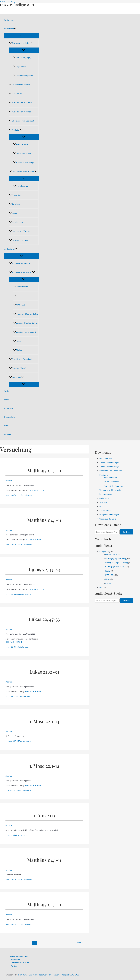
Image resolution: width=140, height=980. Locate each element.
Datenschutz (10, 417)
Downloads (10, 29)
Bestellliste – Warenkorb (21, 359)
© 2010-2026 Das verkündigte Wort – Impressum (38, 975)
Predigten (16, 130)
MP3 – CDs (19, 305)
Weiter (81, 943)
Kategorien (104, 552)
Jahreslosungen (21, 186)
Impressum (9, 408)
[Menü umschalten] (22, 36)
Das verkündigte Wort (17, 5)
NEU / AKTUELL (17, 94)
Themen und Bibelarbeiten (23, 171)
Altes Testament (21, 144)
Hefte (17, 341)
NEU (101, 587)
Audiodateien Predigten (20, 103)
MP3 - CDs (110, 575)
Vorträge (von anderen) (24, 332)
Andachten (15, 195)
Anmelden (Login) (22, 57)
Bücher (18, 350)
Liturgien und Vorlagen (20, 231)
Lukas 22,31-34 (44, 672)
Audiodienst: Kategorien (22, 272)
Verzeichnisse (16, 222)
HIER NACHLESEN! (37, 490)
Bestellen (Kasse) (17, 368)
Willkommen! (10, 20)
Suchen (7, 391)
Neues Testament (22, 153)
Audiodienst (11, 249)
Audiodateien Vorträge (20, 112)
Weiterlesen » (19, 495)
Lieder (13, 213)
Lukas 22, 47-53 (44, 570)
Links (6, 400)
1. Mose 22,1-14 (44, 721)
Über (6, 426)
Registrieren (20, 67)
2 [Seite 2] (40, 943)
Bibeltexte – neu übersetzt (21, 121)
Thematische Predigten (24, 162)
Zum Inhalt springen (9, 1)
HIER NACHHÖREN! (33, 540)
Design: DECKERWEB (70, 975)
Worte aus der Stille (19, 240)
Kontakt (8, 434)
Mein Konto (17, 377)
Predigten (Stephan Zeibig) (26, 314)
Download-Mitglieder (21, 43)
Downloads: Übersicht (20, 85)
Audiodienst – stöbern (20, 263)
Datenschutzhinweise (20, 963)
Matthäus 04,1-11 (44, 471)
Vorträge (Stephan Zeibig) (25, 323)
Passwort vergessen (23, 76)
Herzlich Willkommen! (19, 956)
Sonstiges (14, 204)
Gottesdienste (21, 287)
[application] (15, 29)
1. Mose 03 (44, 815)
